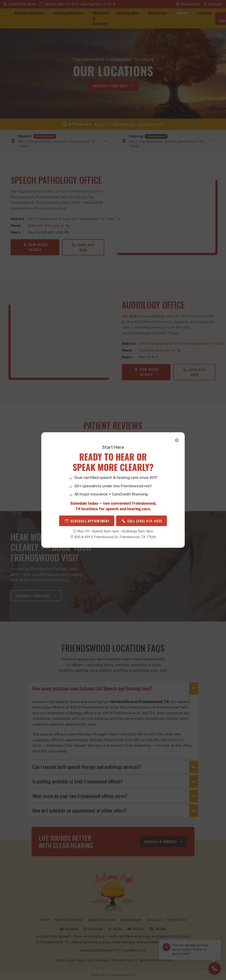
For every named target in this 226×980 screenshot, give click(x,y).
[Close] (177, 440)
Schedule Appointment (87, 521)
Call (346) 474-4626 (142, 521)
